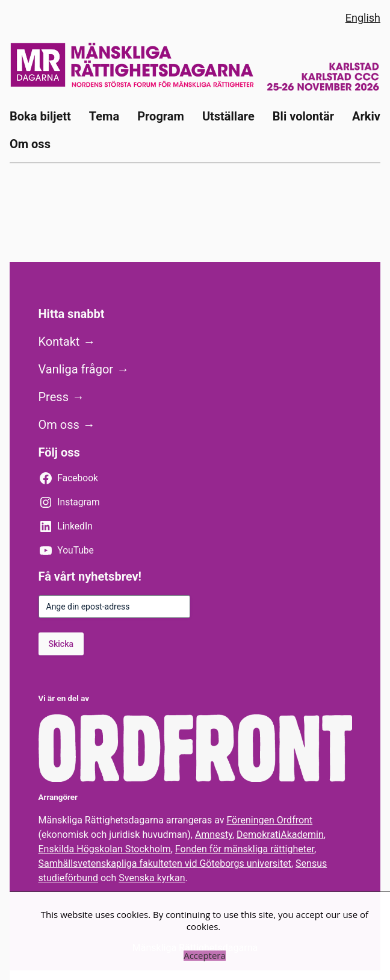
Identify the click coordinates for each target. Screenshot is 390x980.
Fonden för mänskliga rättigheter (245, 849)
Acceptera (205, 956)
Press (54, 397)
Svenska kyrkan (152, 878)
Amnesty (214, 835)
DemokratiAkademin (280, 835)
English (363, 18)
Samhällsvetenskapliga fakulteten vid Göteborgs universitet (165, 863)
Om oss (59, 425)
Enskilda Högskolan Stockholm (105, 849)
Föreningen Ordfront (269, 820)
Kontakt (59, 342)
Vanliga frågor (76, 369)
